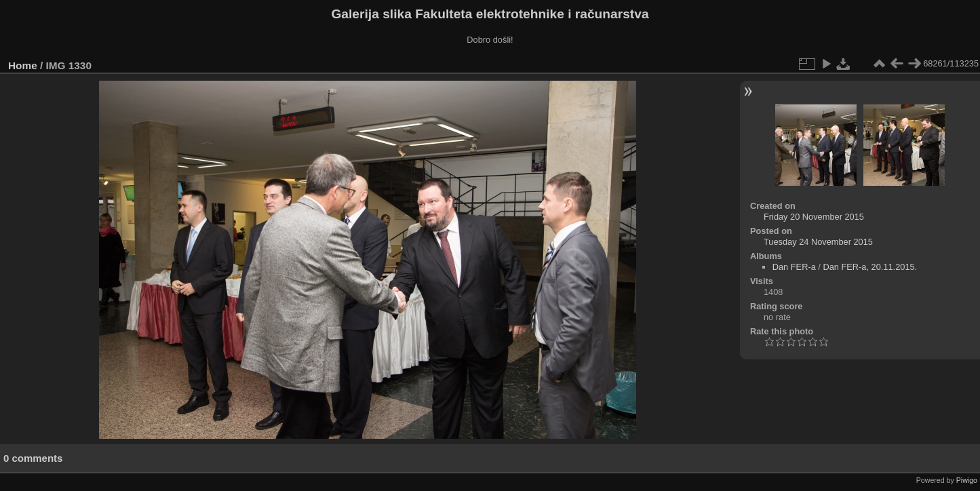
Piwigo (967, 480)
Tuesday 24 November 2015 (818, 242)
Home (23, 65)
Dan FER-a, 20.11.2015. (870, 267)
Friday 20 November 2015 (814, 217)
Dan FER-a (794, 267)
